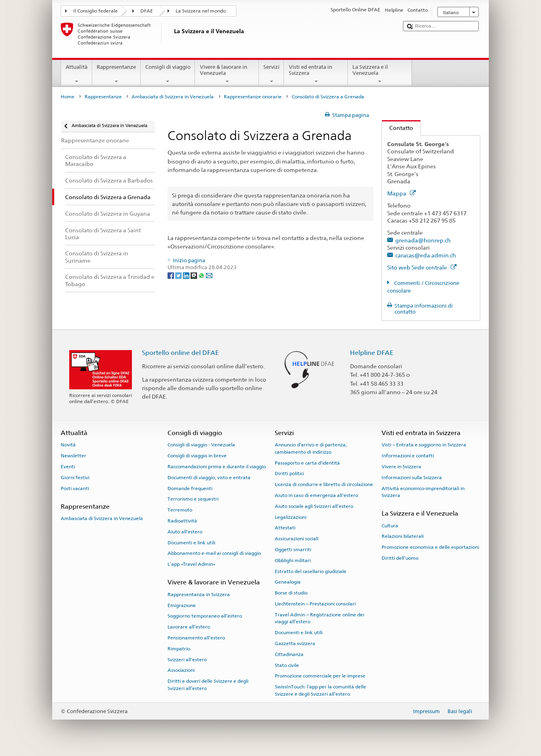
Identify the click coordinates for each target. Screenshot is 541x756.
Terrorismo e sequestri (193, 499)
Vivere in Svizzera (401, 467)
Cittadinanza (289, 654)
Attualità (77, 74)
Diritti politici (289, 474)
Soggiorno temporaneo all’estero (205, 616)
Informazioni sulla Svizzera (412, 478)
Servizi (272, 74)
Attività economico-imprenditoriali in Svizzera (423, 492)
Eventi (68, 467)
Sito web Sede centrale (422, 267)
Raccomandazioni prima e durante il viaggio (217, 467)
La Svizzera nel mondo (201, 11)
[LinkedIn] (187, 275)
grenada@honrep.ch (423, 240)
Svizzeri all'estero (187, 659)
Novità (68, 445)
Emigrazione (182, 605)
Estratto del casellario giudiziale (311, 571)
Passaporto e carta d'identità (307, 463)
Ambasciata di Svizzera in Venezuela (173, 97)
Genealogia (288, 582)
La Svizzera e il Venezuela (380, 74)
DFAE (147, 11)
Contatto (398, 128)
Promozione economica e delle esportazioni (430, 547)
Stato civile (287, 665)
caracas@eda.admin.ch (426, 255)
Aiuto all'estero (185, 532)
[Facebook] (171, 275)
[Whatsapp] (202, 275)
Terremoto (180, 510)
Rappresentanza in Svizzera (199, 595)
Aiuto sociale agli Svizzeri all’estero (314, 506)
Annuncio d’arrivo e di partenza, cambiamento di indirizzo (311, 448)
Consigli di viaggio (168, 74)
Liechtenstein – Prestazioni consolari (315, 604)
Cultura (390, 525)
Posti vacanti (75, 488)
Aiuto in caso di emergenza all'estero (316, 495)
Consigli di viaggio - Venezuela (201, 445)
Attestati (285, 528)
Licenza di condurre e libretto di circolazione (324, 484)
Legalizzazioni (291, 517)
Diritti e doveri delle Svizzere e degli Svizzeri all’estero (208, 685)
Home (68, 97)
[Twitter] (179, 275)
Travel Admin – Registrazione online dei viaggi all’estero (319, 618)
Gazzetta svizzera (295, 643)
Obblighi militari (293, 561)
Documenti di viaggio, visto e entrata (209, 478)
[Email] (209, 275)
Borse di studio (291, 593)
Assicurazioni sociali (297, 539)
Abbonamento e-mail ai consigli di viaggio (214, 553)
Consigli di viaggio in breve (197, 456)
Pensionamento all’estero (196, 638)
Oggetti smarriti (293, 550)
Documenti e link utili (191, 542)
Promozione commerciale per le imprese (320, 676)
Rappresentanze (117, 74)
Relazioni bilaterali (403, 536)
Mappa (401, 193)
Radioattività (182, 521)
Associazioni (181, 670)
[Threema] (194, 275)
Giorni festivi (75, 478)
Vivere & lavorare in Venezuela (227, 74)
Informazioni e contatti (408, 456)
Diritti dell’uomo (400, 558)
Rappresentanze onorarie (253, 97)
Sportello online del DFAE (180, 353)
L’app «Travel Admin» (191, 564)
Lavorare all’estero (189, 627)
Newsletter (73, 456)
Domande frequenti (190, 488)
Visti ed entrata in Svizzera (316, 74)
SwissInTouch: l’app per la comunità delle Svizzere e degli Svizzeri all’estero (320, 690)
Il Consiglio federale (95, 11)
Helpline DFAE (372, 353)
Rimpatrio (179, 649)
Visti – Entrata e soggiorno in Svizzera (424, 445)
